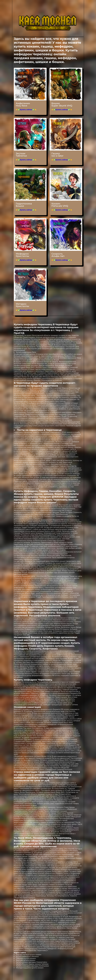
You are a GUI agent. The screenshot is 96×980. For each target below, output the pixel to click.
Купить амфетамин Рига (26, 352)
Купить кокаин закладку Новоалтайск (32, 962)
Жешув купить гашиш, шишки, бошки (39, 494)
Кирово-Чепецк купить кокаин (29, 955)
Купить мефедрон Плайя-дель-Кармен (47, 644)
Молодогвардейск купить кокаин (30, 968)
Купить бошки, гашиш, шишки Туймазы (32, 964)
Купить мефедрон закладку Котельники (32, 966)
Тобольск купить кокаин (26, 958)
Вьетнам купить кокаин (26, 960)
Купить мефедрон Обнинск (27, 957)
